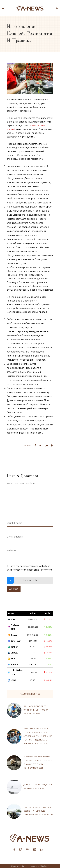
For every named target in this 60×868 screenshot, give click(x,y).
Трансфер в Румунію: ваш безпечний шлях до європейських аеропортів (38, 811)
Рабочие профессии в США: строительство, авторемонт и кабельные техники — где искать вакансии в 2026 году (38, 736)
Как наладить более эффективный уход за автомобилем (36, 710)
